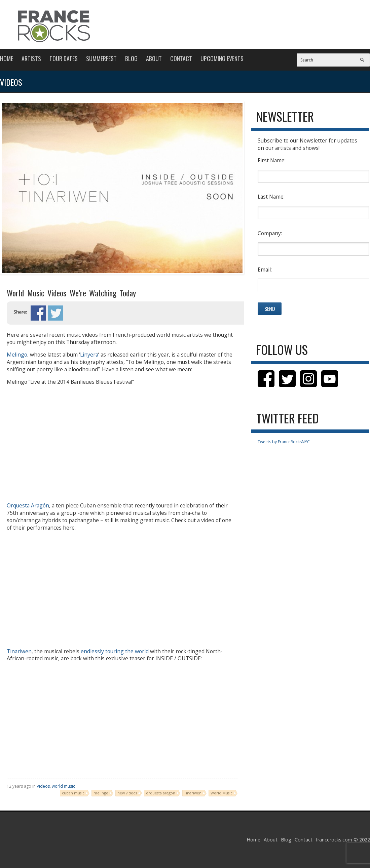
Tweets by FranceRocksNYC (284, 442)
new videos (127, 793)
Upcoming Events (222, 58)
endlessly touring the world (115, 651)
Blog (131, 58)
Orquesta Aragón (28, 505)
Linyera (89, 355)
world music (63, 786)
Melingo (17, 355)
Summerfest (101, 58)
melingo (101, 793)
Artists (31, 58)
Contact (181, 58)
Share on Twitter (56, 313)
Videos (43, 786)
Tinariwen (19, 651)
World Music (221, 793)
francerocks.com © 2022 (343, 840)
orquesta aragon (161, 793)
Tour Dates (64, 58)
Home (7, 58)
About (154, 58)
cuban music (73, 793)
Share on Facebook (38, 313)
